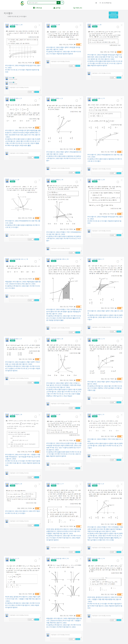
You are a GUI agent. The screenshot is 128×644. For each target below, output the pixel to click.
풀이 (38, 63)
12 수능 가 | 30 (56, 414)
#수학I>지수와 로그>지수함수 (15, 70)
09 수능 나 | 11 (15, 558)
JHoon (11, 78)
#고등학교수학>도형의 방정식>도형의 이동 (20, 139)
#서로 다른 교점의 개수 (23, 135)
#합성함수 (9, 282)
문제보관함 (113, 17)
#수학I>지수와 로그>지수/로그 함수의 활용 (25, 143)
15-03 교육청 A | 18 (57, 180)
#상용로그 (23, 362)
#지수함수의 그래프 (12, 65)
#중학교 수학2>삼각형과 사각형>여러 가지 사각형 (104, 539)
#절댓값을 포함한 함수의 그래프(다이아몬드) (23, 131)
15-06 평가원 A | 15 (98, 414)
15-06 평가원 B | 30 (16, 414)
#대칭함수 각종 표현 (69, 385)
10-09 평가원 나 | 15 (98, 339)
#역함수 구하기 (66, 232)
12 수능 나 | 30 (97, 25)
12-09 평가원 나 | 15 (98, 98)
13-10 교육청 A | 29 (16, 484)
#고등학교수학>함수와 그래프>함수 (58, 52)
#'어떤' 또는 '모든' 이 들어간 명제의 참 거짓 (64, 448)
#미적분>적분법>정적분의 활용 (63, 319)
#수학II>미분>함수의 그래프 (17, 463)
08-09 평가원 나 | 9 (16, 339)
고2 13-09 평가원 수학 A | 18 (60, 558)
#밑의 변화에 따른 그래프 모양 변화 (105, 56)
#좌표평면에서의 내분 (109, 155)
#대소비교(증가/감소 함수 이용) (71, 443)
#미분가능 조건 (32, 457)
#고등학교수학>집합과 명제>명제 (99, 61)
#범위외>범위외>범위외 (65, 54)
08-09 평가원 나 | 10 (98, 558)
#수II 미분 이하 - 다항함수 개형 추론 (19, 599)
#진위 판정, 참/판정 (53, 529)
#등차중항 (108, 599)
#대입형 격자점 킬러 (26, 65)
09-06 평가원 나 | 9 (16, 98)
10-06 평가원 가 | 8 (98, 484)
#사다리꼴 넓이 (97, 531)
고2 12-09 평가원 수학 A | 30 (60, 259)
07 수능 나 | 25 (15, 180)
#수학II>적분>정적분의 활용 (66, 318)
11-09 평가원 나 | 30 (98, 180)
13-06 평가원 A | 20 (57, 339)
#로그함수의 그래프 (56, 49)
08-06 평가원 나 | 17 (57, 484)
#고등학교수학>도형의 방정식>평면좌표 (60, 156)
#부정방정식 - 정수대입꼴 (17, 457)
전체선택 (113, 13)
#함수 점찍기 (65, 47)
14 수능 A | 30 (55, 25)
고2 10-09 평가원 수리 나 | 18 (19, 259)
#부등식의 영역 (24, 130)
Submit (37, 92)
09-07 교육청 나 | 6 (57, 98)
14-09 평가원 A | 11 (98, 259)
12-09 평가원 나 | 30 (16, 25)
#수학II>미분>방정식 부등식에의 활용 (18, 145)
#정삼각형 (114, 382)
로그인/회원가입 (106, 3)
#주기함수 (37, 511)
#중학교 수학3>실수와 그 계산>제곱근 (59, 396)
